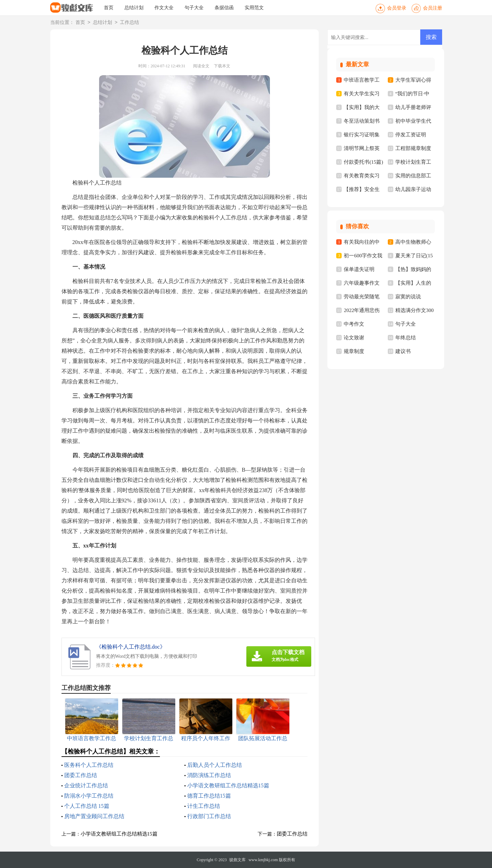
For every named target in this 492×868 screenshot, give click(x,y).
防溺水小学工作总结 (89, 796)
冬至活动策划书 (362, 121)
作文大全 (164, 8)
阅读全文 (201, 66)
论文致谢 (354, 338)
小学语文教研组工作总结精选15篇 (228, 785)
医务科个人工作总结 (89, 765)
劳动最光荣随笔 (362, 297)
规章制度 (354, 351)
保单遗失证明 (359, 269)
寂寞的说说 (408, 297)
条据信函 (224, 8)
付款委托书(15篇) (363, 162)
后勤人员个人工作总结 (215, 765)
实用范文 (254, 8)
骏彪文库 (237, 860)
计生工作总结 (204, 806)
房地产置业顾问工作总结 (94, 816)
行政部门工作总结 (209, 816)
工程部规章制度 (413, 148)
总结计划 (134, 8)
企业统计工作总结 (86, 785)
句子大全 (194, 8)
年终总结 (406, 338)
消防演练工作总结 (209, 775)
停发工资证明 (411, 135)
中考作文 (354, 324)
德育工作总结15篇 (209, 796)
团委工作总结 (81, 775)
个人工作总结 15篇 (87, 806)
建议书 (403, 351)
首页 (109, 8)
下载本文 (222, 66)
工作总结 (129, 23)
